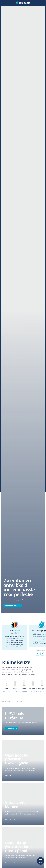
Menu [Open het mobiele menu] (41, 861)
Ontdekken (10, 728)
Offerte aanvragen (11, 606)
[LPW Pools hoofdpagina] (23, 3)
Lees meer (9, 775)
